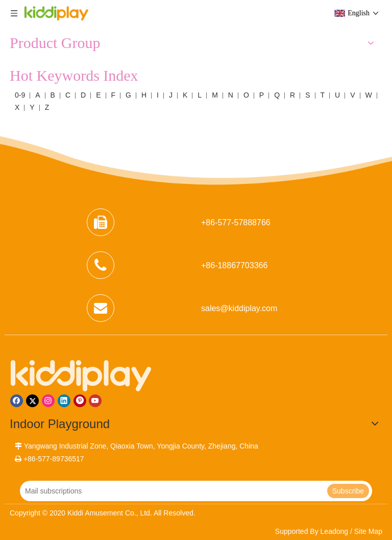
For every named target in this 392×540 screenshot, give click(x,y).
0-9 (20, 95)
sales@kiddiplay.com (239, 308)
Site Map (368, 531)
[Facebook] (17, 401)
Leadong (335, 531)
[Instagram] (48, 401)
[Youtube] (95, 401)
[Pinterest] (80, 401)
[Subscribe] (348, 491)
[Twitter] (32, 401)
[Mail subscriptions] (173, 491)
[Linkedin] (64, 401)
